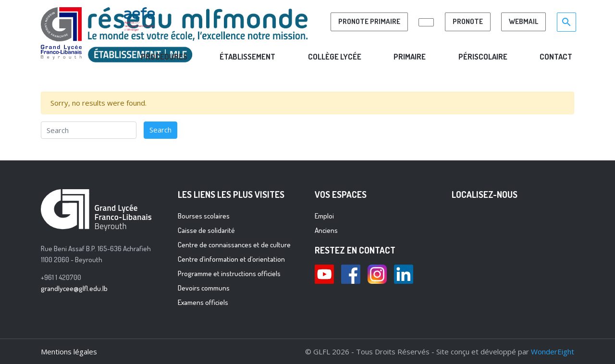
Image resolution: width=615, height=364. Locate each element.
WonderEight (553, 352)
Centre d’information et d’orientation (231, 259)
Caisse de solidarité (206, 230)
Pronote (468, 21)
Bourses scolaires (204, 216)
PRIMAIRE (410, 56)
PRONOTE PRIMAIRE (369, 21)
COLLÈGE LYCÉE (335, 56)
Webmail (523, 21)
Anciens (326, 230)
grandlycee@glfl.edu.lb (74, 288)
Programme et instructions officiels (229, 273)
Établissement (247, 56)
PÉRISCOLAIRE (483, 56)
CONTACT (556, 56)
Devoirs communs (204, 288)
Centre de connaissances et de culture (234, 245)
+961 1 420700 (61, 277)
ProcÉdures (164, 56)
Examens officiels (203, 302)
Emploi (324, 216)
